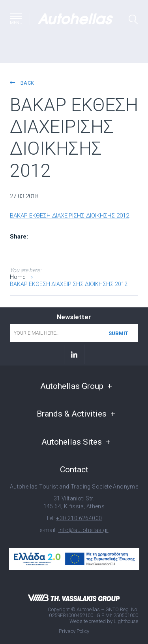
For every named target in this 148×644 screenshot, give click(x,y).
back (22, 83)
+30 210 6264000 (79, 518)
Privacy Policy (74, 631)
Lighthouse (126, 621)
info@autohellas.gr (83, 530)
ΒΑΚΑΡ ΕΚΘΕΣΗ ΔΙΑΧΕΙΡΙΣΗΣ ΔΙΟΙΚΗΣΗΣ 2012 (69, 216)
